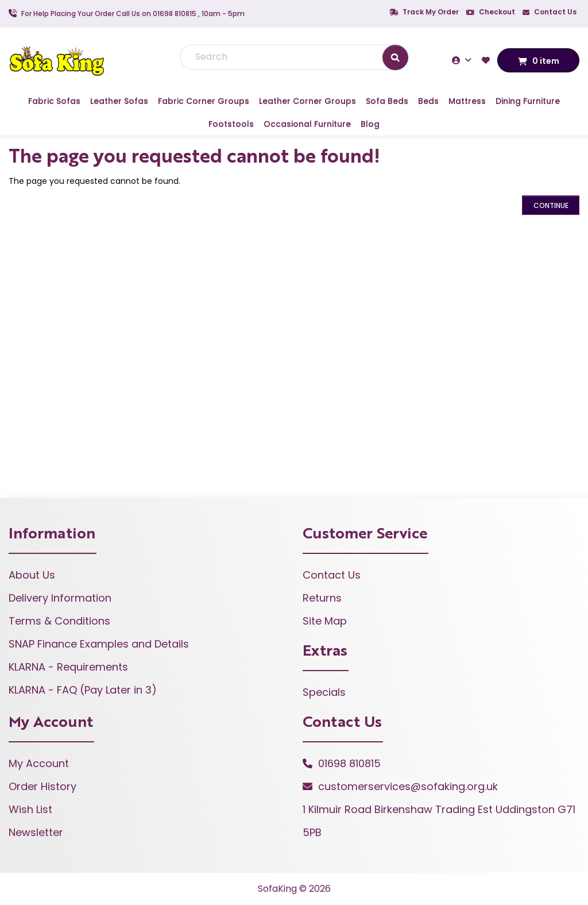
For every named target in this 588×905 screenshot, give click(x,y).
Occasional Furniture (307, 124)
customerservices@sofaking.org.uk (408, 786)
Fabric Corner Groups (204, 101)
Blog (370, 124)
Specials (324, 692)
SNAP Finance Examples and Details (99, 644)
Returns (322, 598)
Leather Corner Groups (307, 101)
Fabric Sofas (54, 101)
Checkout (491, 12)
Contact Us (550, 12)
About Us (32, 575)
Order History (42, 786)
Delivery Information (60, 598)
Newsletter (36, 832)
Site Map (325, 621)
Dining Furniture (528, 101)
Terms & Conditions (59, 621)
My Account (39, 763)
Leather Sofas (119, 101)
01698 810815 (349, 763)
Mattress (467, 101)
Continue (551, 205)
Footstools (231, 124)
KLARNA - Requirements (68, 667)
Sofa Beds (387, 101)
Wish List (30, 809)
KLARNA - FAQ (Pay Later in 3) (83, 690)
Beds (428, 101)
